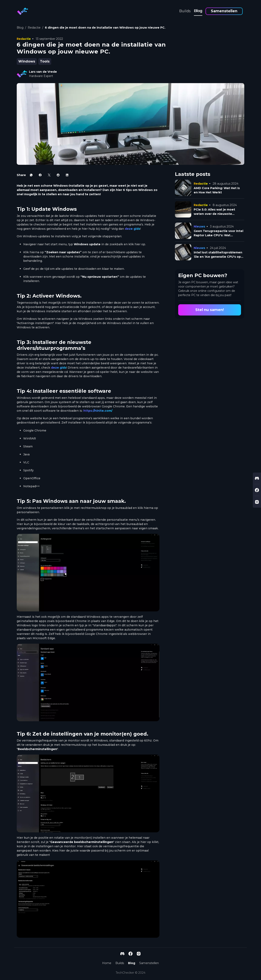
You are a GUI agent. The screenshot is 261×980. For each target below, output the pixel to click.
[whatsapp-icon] (31, 175)
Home (107, 963)
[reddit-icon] (58, 175)
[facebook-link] (257, 490)
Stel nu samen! (210, 310)
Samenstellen (224, 11)
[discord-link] (257, 478)
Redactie (34, 28)
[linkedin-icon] (67, 175)
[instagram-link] (257, 502)
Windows (27, 61)
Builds (185, 11)
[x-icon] (49, 175)
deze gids (132, 229)
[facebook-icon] (40, 175)
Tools (45, 61)
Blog (198, 11)
